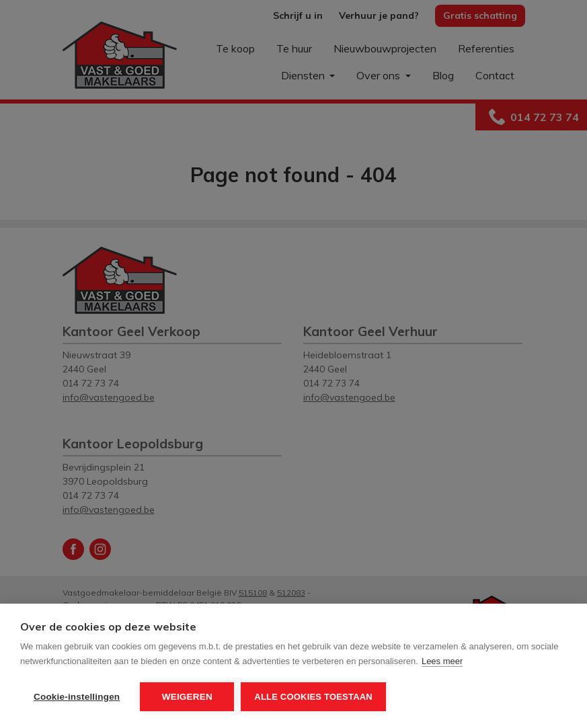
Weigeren (187, 697)
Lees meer (442, 661)
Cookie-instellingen (77, 697)
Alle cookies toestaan (313, 697)
